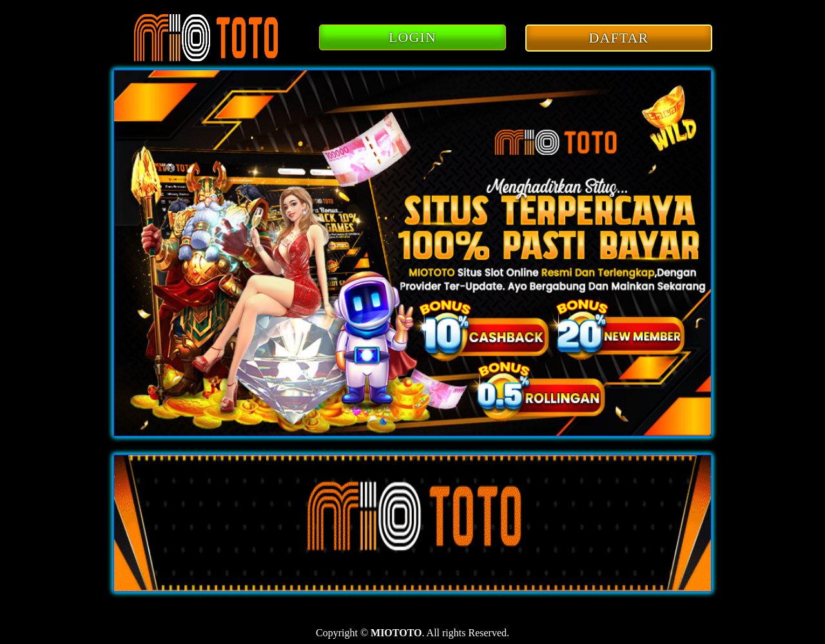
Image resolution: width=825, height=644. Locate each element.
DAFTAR (619, 38)
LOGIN (412, 37)
